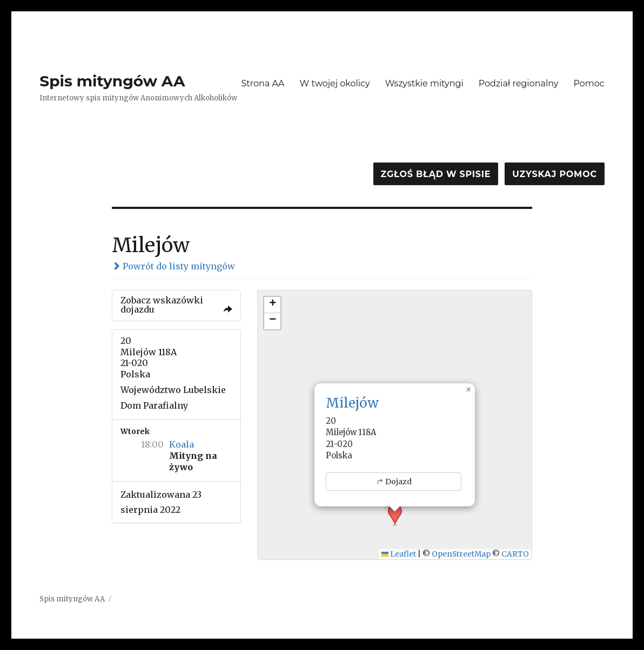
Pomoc (589, 83)
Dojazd (394, 482)
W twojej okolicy (335, 83)
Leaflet (399, 554)
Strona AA (263, 83)
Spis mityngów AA (112, 81)
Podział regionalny (519, 83)
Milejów (352, 403)
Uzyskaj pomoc (554, 174)
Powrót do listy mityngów (173, 266)
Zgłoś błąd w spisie (436, 174)
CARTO (515, 554)
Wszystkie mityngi (424, 83)
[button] (468, 390)
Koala (182, 444)
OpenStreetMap (461, 554)
